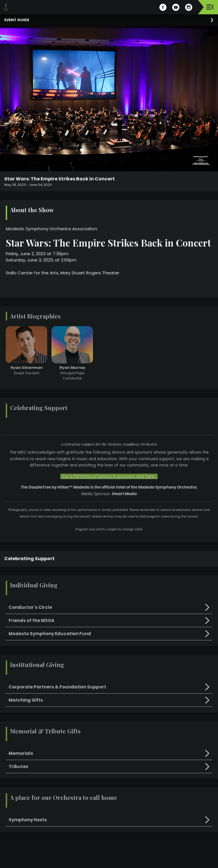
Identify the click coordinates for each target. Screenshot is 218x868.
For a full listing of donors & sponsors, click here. (109, 476)
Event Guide (17, 20)
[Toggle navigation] (210, 7)
